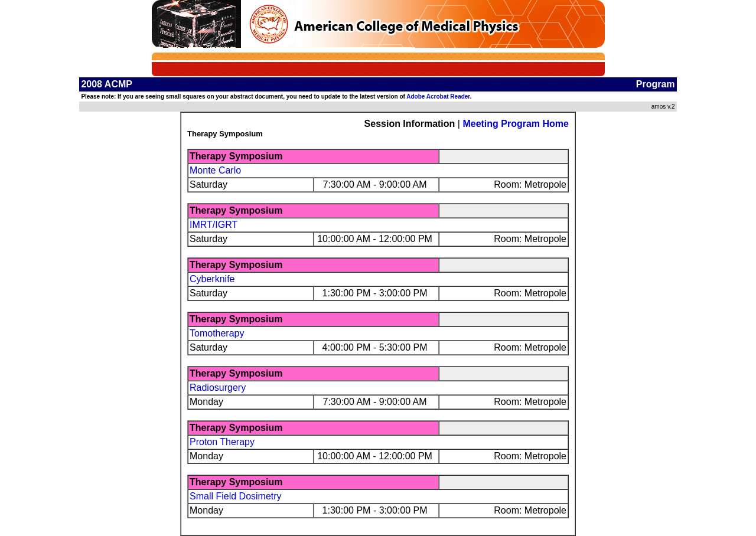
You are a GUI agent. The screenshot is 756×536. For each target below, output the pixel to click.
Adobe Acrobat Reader (438, 97)
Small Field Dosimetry (236, 496)
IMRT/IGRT (214, 225)
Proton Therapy (222, 442)
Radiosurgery (218, 388)
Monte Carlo (215, 170)
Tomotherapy (217, 333)
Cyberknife (212, 279)
